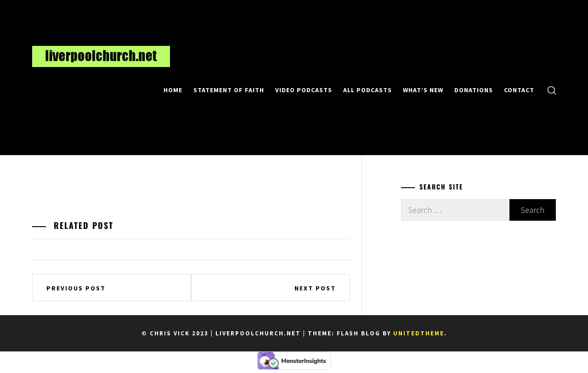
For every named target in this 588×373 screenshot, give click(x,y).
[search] (552, 90)
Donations (474, 90)
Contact (519, 90)
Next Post (315, 288)
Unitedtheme (419, 333)
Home (173, 90)
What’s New (423, 90)
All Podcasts (367, 90)
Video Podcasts (304, 90)
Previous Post (76, 288)
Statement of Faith (229, 90)
